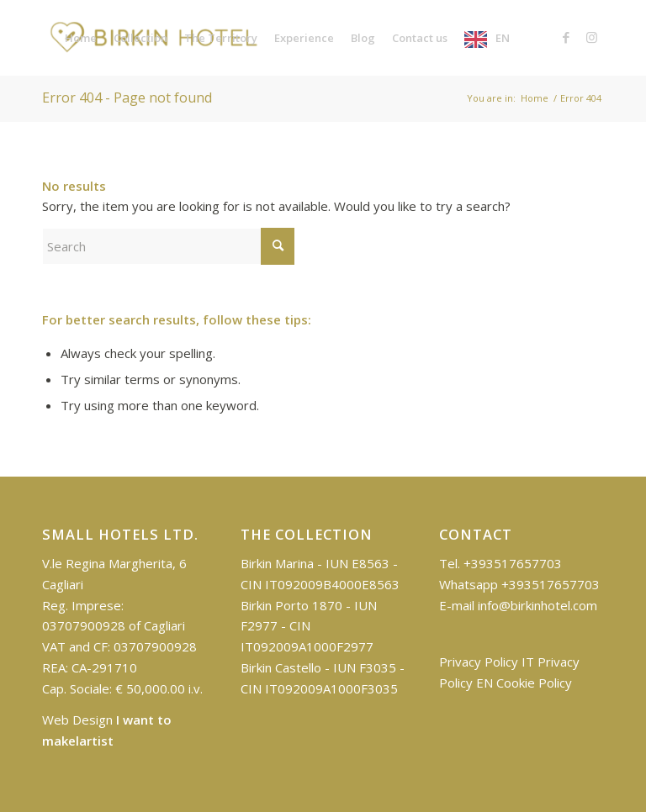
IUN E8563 (357, 563)
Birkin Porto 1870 (291, 605)
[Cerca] (168, 246)
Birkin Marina (277, 563)
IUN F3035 (365, 667)
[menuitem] (81, 38)
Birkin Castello (281, 667)
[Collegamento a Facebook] (566, 37)
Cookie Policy (534, 683)
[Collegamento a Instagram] (591, 37)
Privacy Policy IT (487, 662)
